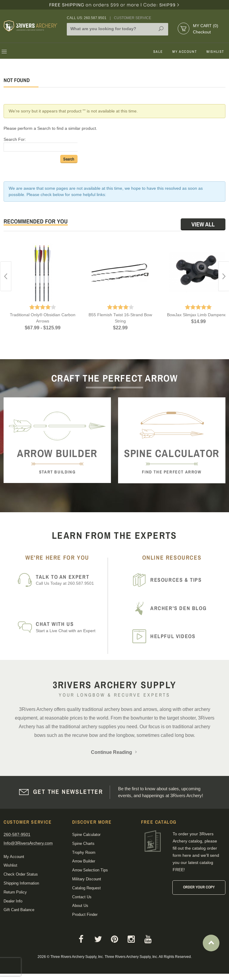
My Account (185, 52)
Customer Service (133, 18)
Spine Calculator (86, 835)
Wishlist (215, 52)
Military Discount (87, 879)
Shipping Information (21, 883)
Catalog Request (86, 888)
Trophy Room (84, 852)
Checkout (202, 32)
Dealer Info (13, 901)
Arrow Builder (84, 861)
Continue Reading (114, 752)
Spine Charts (83, 844)
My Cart (206, 26)
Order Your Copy (199, 887)
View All (203, 224)
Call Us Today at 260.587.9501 (70, 580)
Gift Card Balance (19, 910)
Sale (158, 52)
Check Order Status (21, 874)
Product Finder (85, 915)
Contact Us (82, 897)
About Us (80, 906)
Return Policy (15, 892)
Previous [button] (6, 276)
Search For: (15, 139)
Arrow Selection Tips (90, 870)
